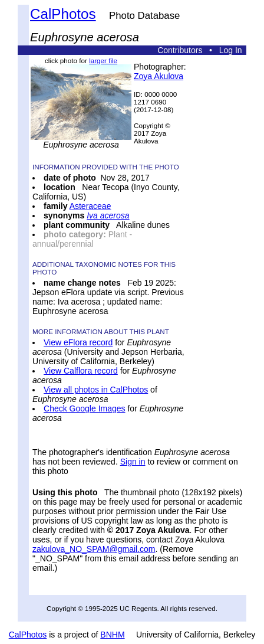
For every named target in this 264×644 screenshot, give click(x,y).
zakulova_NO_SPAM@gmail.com (94, 549)
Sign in (133, 462)
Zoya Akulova (159, 76)
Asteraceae (90, 206)
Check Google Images (85, 408)
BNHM (112, 635)
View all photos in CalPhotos (96, 390)
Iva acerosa (108, 215)
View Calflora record (81, 371)
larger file (103, 61)
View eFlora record (78, 342)
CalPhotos (63, 14)
